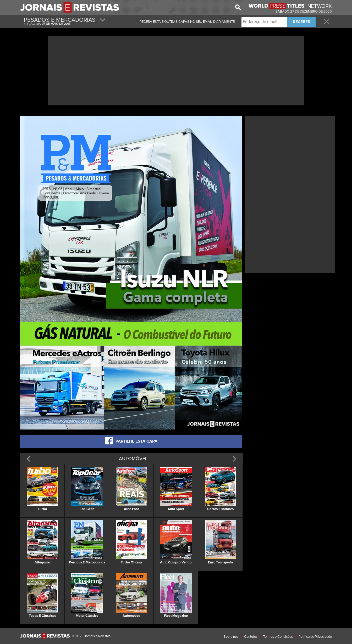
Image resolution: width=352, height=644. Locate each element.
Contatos (251, 637)
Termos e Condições (278, 637)
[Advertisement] (176, 70)
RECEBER (302, 22)
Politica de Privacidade (315, 637)
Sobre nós (231, 637)
